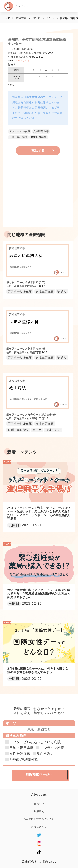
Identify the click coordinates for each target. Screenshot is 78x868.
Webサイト (23, 61)
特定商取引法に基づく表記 (39, 819)
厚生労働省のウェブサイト (43, 97)
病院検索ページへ (39, 774)
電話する (38, 151)
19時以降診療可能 (24, 760)
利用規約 (39, 812)
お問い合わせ (39, 827)
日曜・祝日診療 (22, 748)
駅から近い (45, 754)
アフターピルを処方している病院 (35, 742)
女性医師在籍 (20, 754)
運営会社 (39, 804)
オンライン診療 (52, 748)
